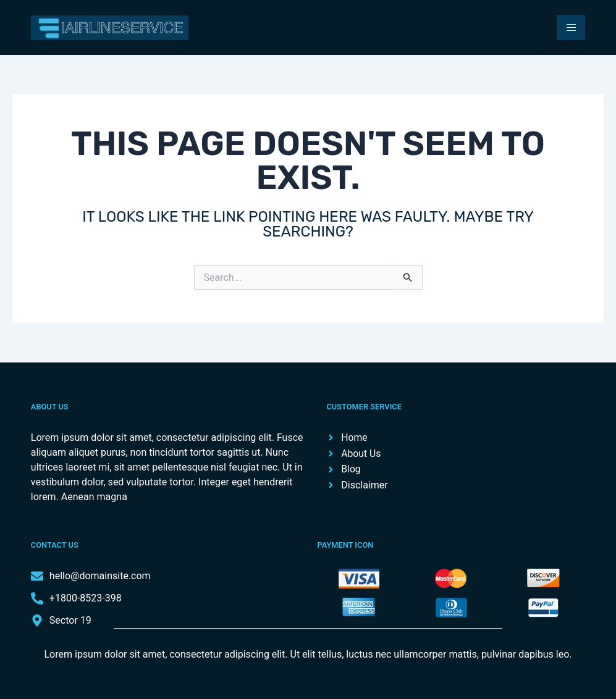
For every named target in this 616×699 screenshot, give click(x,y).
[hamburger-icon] (571, 27)
